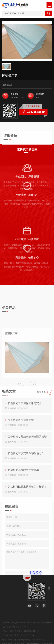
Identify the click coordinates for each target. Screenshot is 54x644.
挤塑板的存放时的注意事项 (22, 507)
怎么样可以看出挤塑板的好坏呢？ (26, 524)
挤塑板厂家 (11, 376)
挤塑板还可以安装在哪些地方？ (25, 491)
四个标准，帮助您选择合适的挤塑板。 (27, 474)
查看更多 (44, 430)
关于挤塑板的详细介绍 (19, 457)
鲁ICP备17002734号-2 (18, 637)
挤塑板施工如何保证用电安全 (23, 441)
